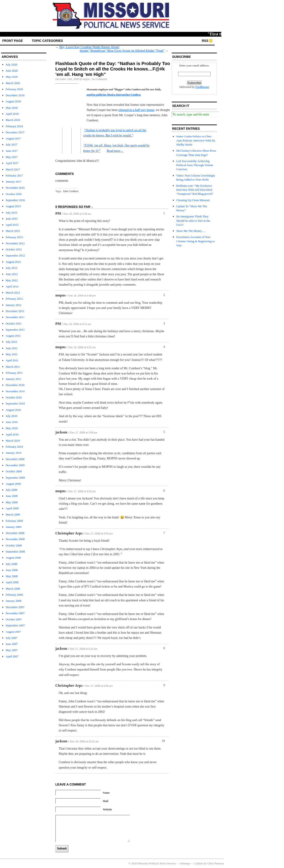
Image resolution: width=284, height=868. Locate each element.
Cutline (199, 863)
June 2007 (12, 644)
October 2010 (14, 397)
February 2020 (14, 89)
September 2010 (15, 403)
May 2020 (12, 77)
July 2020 (11, 65)
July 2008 (11, 564)
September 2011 (15, 330)
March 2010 (13, 441)
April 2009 (12, 508)
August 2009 (13, 484)
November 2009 (15, 465)
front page (13, 41)
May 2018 (12, 108)
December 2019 (15, 95)
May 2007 (12, 650)
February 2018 (14, 126)
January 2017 (14, 182)
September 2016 (15, 200)
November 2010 (15, 391)
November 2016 (15, 188)
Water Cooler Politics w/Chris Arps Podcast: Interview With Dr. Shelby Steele (196, 140)
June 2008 (12, 570)
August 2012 (13, 262)
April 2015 (12, 225)
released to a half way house (136, 110)
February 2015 (14, 237)
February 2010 (14, 447)
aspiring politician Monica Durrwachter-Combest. (114, 95)
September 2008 (15, 552)
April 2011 (12, 360)
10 (163, 741)
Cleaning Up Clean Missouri (193, 200)
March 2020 (13, 83)
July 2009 (11, 490)
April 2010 (12, 434)
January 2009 (14, 527)
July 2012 (11, 268)
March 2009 (13, 514)
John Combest (71, 191)
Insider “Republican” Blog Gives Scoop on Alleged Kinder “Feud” (122, 51)
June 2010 (12, 422)
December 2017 (15, 132)
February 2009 (14, 521)
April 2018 (12, 114)
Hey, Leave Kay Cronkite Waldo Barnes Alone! (89, 47)
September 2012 (15, 255)
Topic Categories (47, 41)
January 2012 (14, 305)
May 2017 (12, 157)
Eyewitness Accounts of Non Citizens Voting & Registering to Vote (195, 241)
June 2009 (12, 496)
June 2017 (12, 151)
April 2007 (12, 656)
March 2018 (13, 120)
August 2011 (13, 336)
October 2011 (14, 323)
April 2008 (12, 582)
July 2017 (11, 145)
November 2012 (15, 243)
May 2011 (12, 354)
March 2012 (13, 293)
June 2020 (12, 71)
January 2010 (14, 453)
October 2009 (14, 471)
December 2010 (15, 385)
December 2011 (15, 311)
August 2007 (13, 632)
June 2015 (12, 219)
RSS (205, 41)
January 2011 (13, 379)
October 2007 (14, 619)
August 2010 (13, 410)
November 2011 (15, 317)
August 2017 (13, 138)
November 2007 (15, 613)
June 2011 (12, 348)
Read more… (115, 151)
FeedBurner (202, 87)
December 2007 (15, 607)
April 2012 (12, 286)
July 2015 (11, 213)
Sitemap (185, 863)
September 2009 (15, 478)
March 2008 (13, 589)
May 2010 (12, 428)
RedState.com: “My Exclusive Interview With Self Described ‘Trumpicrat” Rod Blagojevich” (195, 190)
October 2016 (14, 194)
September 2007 (15, 625)
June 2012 (12, 274)
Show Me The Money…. (191, 231)
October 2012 (14, 249)
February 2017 (14, 175)
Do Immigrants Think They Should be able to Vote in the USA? (193, 220)
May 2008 (12, 576)
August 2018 (13, 101)
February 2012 (14, 299)
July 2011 (11, 342)
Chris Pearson (215, 863)
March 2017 (13, 169)
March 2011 (13, 367)
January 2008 (14, 601)
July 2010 (11, 416)
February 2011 (14, 373)
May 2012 (12, 280)
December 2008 (15, 533)
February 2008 (14, 595)
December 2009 (15, 459)
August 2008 (13, 558)
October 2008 (14, 545)
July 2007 (11, 638)
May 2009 (12, 502)
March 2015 (13, 231)
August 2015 (13, 206)
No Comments (99, 79)
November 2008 (15, 539)
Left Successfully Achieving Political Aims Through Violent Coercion (195, 165)
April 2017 (12, 163)
